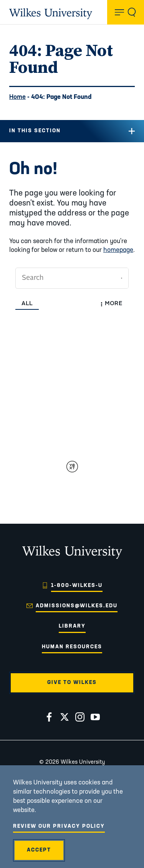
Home (17, 97)
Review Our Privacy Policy (59, 826)
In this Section (35, 131)
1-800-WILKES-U (77, 586)
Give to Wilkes (72, 683)
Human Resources (72, 647)
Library (72, 626)
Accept (39, 850)
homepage (118, 250)
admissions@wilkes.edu (77, 606)
